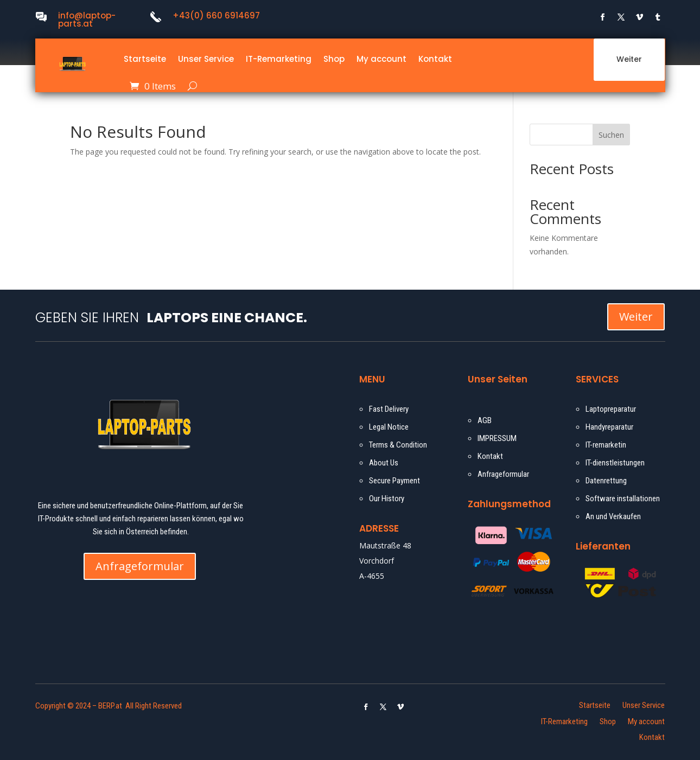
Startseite (145, 59)
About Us (384, 463)
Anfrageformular (140, 566)
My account (381, 59)
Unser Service (206, 59)
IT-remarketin (606, 445)
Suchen (611, 135)
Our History (387, 499)
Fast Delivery (389, 409)
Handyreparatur (609, 427)
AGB (485, 420)
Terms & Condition (398, 445)
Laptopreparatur (611, 409)
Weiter (629, 59)
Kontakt (435, 59)
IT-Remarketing (279, 59)
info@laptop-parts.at (87, 20)
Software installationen (623, 499)
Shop (334, 59)
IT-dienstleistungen (615, 463)
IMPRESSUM (497, 438)
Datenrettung (606, 481)
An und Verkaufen (613, 516)
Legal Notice (389, 427)
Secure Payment (394, 481)
